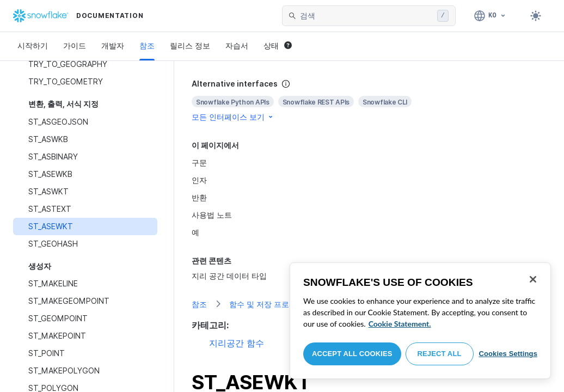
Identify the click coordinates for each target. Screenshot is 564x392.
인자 (199, 180)
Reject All (440, 354)
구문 (199, 163)
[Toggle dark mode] (536, 16)
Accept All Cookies (352, 354)
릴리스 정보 (190, 45)
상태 (278, 45)
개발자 (113, 45)
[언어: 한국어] (490, 16)
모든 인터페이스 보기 (233, 117)
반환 (199, 197)
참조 (147, 45)
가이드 (75, 45)
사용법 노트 (212, 215)
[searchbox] (366, 16)
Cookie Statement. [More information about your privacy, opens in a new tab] (400, 324)
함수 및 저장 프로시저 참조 (275, 304)
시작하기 (33, 45)
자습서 (237, 45)
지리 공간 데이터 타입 (229, 276)
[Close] (533, 279)
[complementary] (369, 100)
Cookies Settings (508, 354)
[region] (420, 321)
